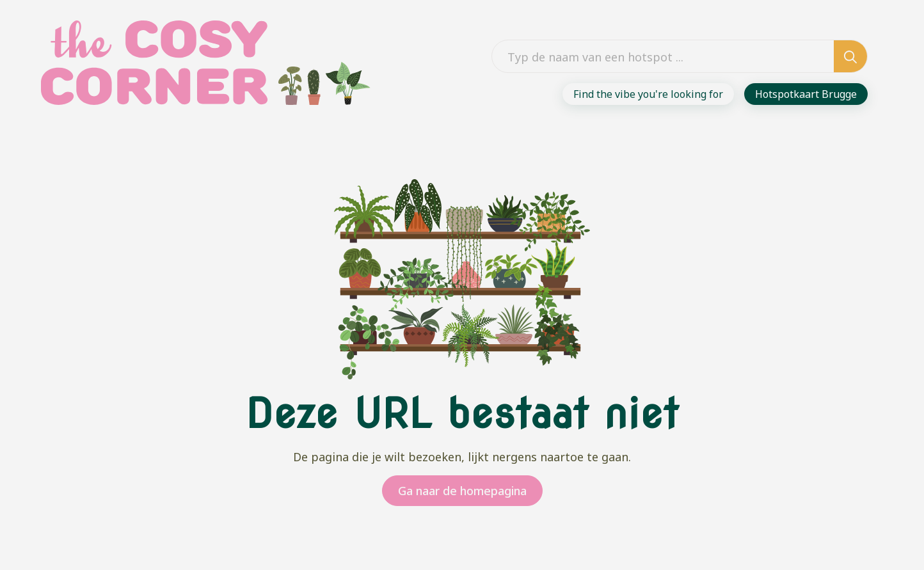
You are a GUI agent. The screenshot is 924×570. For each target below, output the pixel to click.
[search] (850, 57)
